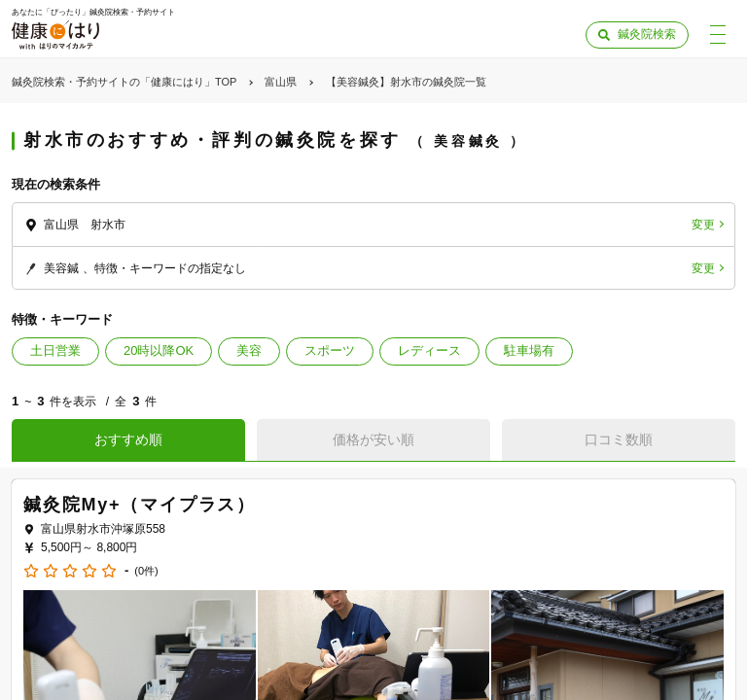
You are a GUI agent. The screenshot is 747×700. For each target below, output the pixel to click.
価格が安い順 (373, 439)
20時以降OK (159, 350)
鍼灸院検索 (647, 34)
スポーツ (330, 350)
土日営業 (55, 350)
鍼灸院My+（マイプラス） (140, 505)
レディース (429, 350)
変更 (703, 225)
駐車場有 (529, 350)
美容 (249, 350)
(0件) (146, 571)
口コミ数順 (619, 439)
